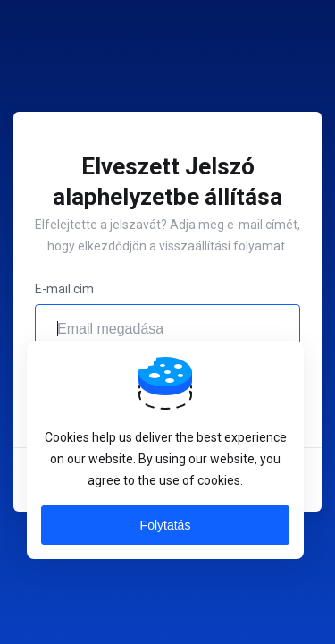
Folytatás (166, 525)
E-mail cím (64, 289)
